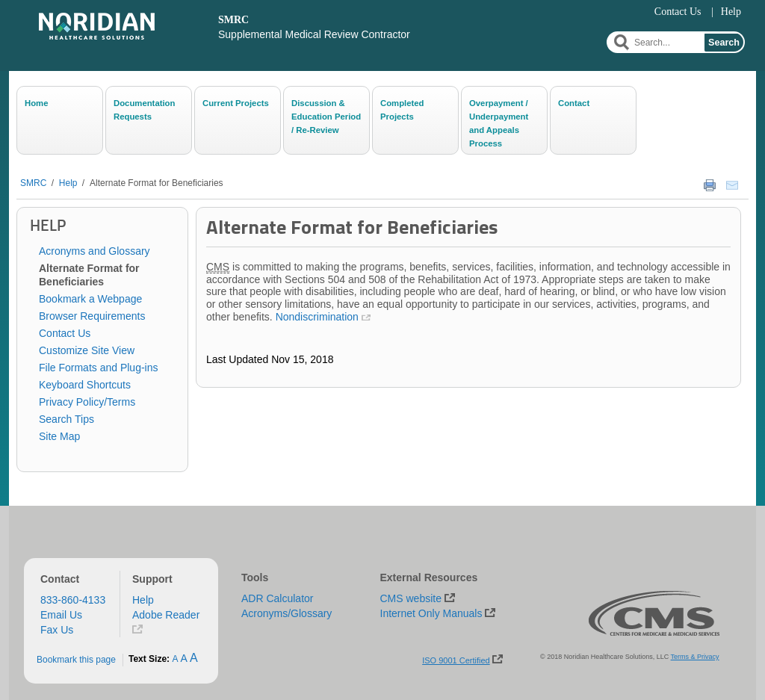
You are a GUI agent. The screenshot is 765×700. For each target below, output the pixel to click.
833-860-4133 (73, 600)
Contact (574, 103)
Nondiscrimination (317, 317)
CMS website (411, 598)
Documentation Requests (144, 110)
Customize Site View (87, 350)
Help (731, 12)
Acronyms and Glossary (95, 251)
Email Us (61, 615)
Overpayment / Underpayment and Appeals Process (499, 123)
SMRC (33, 183)
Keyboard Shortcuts (85, 385)
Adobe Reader (166, 615)
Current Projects (236, 103)
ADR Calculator (277, 598)
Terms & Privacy (695, 657)
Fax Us (57, 630)
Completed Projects (402, 110)
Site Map (59, 436)
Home (36, 103)
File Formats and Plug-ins (99, 368)
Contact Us (678, 12)
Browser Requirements (92, 316)
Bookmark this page (76, 660)
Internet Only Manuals (431, 613)
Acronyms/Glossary (287, 613)
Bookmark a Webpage (90, 299)
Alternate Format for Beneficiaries (157, 183)
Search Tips (66, 419)
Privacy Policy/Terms (87, 402)
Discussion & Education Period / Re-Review (326, 117)
